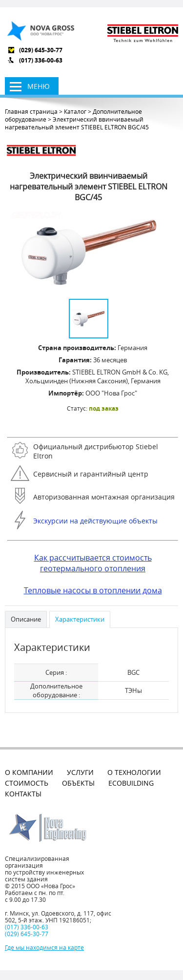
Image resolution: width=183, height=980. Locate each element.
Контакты (23, 794)
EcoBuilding (131, 783)
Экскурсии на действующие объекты (95, 521)
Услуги (80, 772)
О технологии (134, 772)
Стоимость (27, 783)
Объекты (78, 783)
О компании (29, 772)
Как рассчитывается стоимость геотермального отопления (93, 563)
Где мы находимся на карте (44, 947)
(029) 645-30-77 (41, 50)
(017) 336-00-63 (41, 60)
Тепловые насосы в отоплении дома (93, 590)
